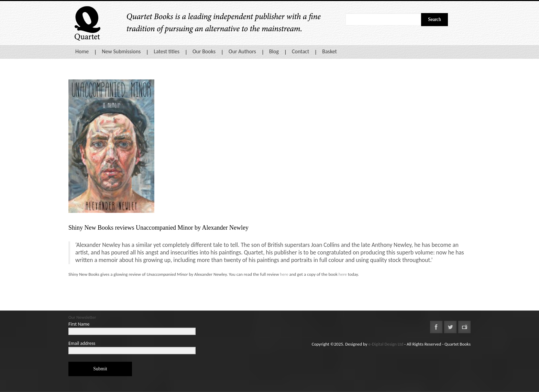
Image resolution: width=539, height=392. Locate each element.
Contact (300, 51)
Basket (329, 51)
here (284, 274)
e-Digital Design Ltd (386, 344)
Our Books (204, 51)
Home (82, 51)
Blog (274, 51)
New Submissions (121, 51)
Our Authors (242, 51)
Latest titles (167, 51)
